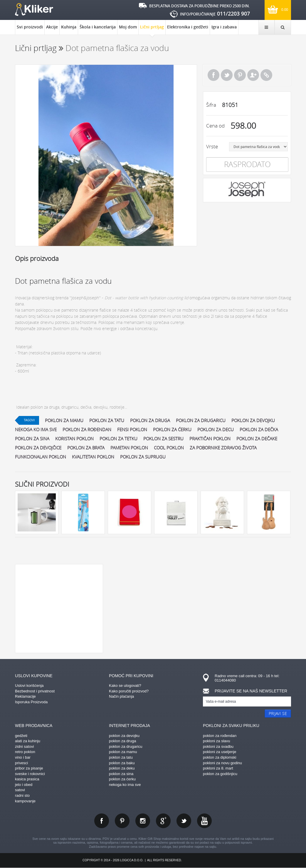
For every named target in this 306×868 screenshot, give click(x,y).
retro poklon (25, 752)
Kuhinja (69, 27)
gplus (163, 821)
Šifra (211, 105)
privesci (21, 763)
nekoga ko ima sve (36, 429)
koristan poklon (74, 439)
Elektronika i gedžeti (188, 27)
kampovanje (25, 801)
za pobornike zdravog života (223, 448)
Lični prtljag (152, 29)
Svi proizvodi (30, 27)
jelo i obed (24, 785)
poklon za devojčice (38, 448)
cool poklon (169, 448)
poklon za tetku (118, 439)
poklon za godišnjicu (220, 774)
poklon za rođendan (87, 429)
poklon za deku (122, 768)
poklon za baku (122, 763)
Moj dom (128, 27)
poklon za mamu (64, 420)
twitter (184, 821)
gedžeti (21, 736)
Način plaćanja (121, 696)
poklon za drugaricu (201, 420)
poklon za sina (32, 439)
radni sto (22, 795)
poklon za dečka (259, 429)
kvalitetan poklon (93, 457)
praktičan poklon (210, 439)
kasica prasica (27, 779)
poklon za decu (216, 429)
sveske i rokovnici (30, 774)
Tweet (227, 75)
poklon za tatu (107, 420)
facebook (102, 821)
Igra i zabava (224, 27)
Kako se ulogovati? (125, 686)
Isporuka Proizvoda (31, 702)
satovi (20, 790)
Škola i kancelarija (98, 27)
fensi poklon (132, 429)
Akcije (52, 27)
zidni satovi (24, 746)
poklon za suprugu (143, 457)
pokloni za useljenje (220, 752)
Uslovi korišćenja (29, 686)
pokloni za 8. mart (218, 768)
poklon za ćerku (172, 429)
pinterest (122, 821)
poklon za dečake (257, 439)
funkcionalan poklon (41, 457)
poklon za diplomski (220, 757)
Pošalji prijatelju (253, 75)
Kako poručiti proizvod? (129, 691)
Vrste (212, 146)
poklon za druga (150, 420)
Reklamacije (25, 696)
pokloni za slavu (217, 741)
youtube (204, 821)
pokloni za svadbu (218, 746)
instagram (143, 821)
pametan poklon (129, 448)
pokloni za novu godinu (222, 763)
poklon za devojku (253, 420)
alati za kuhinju (28, 741)
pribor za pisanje (29, 768)
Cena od (215, 126)
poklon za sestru (163, 439)
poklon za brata (86, 448)
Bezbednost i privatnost (35, 691)
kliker (34, 9)
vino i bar (23, 757)
